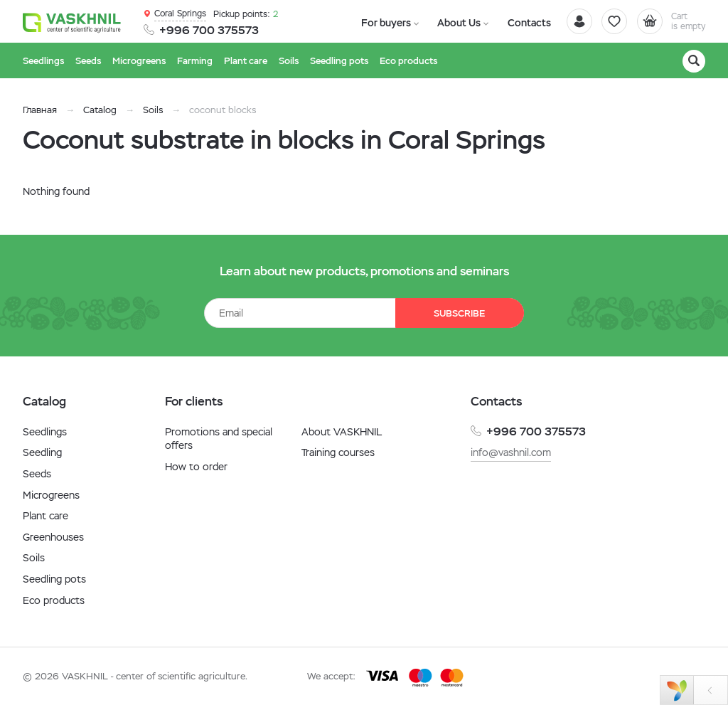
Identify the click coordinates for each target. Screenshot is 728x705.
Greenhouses (53, 537)
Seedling (42, 452)
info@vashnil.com (511, 452)
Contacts (508, 22)
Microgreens (51, 495)
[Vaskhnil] (73, 22)
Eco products (54, 600)
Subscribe (456, 313)
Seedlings (45, 432)
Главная (40, 110)
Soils (153, 110)
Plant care (45, 516)
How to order (196, 467)
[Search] (694, 61)
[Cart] (665, 21)
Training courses (338, 452)
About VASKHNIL (342, 432)
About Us (446, 22)
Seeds (37, 474)
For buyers (381, 22)
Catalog (100, 110)
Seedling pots (54, 579)
